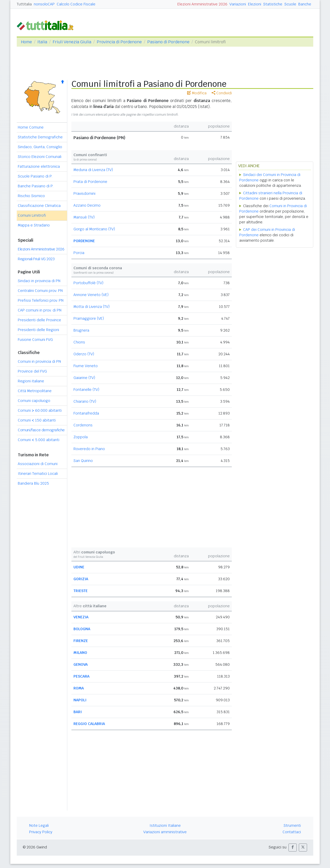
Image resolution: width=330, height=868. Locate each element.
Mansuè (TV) (84, 217)
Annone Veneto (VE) (91, 295)
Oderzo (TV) (84, 354)
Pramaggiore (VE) (89, 318)
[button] (293, 848)
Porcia (79, 253)
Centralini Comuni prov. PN (40, 291)
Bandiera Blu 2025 (33, 483)
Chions (79, 342)
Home (26, 42)
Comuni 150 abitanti (37, 420)
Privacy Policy (41, 832)
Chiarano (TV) (85, 401)
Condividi (222, 93)
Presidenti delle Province (39, 320)
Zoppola (81, 437)
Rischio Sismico (31, 196)
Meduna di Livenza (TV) (93, 170)
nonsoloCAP (44, 4)
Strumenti (292, 825)
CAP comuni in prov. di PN (40, 310)
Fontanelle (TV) (86, 390)
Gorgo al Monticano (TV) (94, 229)
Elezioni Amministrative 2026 (202, 4)
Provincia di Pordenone (119, 42)
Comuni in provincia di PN (39, 361)
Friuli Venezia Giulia (72, 42)
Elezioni (255, 4)
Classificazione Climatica (39, 206)
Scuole (290, 4)
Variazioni (238, 4)
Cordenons (83, 425)
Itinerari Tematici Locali (38, 474)
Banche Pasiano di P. (36, 186)
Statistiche (273, 4)
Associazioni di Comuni (38, 464)
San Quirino (83, 461)
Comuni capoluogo (34, 401)
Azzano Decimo (87, 205)
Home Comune (31, 127)
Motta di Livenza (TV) (92, 307)
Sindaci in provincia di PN (39, 281)
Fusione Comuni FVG (35, 340)
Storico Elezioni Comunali (40, 157)
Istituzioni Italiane (165, 825)
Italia (42, 42)
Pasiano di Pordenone (168, 42)
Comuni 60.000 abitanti (40, 410)
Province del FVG (32, 371)
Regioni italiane (31, 381)
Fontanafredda (86, 413)
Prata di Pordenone (90, 182)
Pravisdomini (84, 193)
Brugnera (81, 330)
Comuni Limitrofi (32, 215)
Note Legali (39, 825)
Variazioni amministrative (165, 832)
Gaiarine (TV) (84, 378)
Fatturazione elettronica (39, 166)
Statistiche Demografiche (40, 137)
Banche (305, 4)
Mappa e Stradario (34, 225)
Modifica (197, 93)
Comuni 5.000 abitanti (39, 440)
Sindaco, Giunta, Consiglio (40, 147)
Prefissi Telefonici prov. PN (41, 300)
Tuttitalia (24, 4)
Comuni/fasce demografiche (41, 430)
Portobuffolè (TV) (88, 283)
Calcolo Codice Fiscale (76, 4)
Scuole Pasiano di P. (35, 176)
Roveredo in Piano (89, 449)
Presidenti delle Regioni (38, 330)
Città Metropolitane (35, 391)
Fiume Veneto (86, 366)
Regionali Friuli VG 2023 (36, 259)
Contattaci (292, 832)
